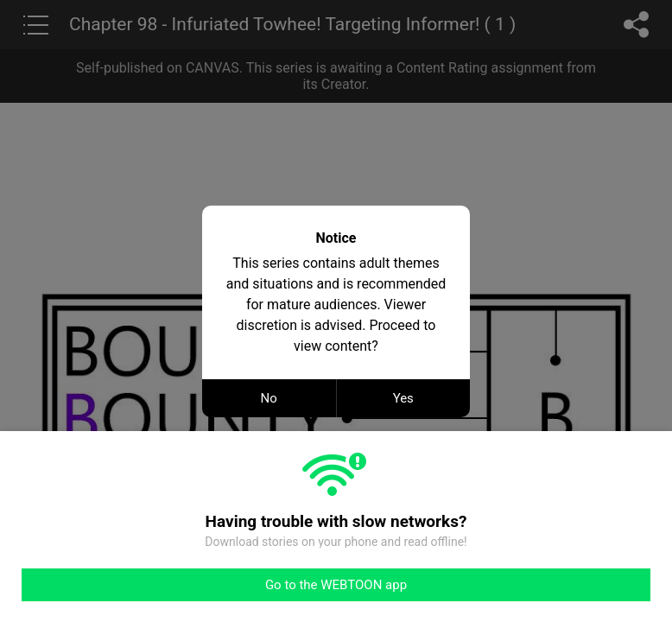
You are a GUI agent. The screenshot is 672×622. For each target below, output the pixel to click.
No (269, 398)
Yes (403, 398)
